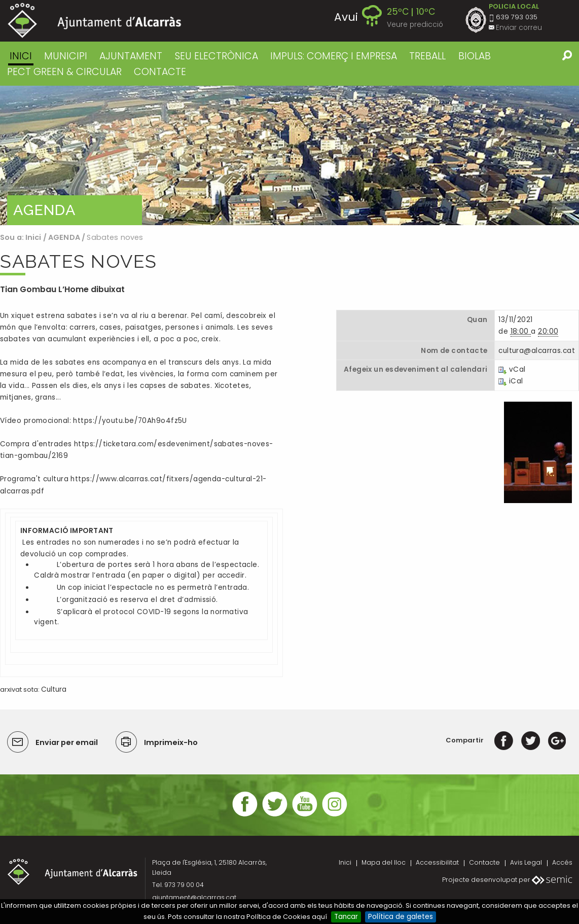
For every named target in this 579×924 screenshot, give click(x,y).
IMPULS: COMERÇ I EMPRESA (334, 56)
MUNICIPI (66, 56)
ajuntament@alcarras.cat (194, 897)
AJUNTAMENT (131, 56)
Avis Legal (526, 862)
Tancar (346, 917)
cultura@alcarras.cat (537, 351)
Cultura (54, 689)
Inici (21, 56)
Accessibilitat (437, 862)
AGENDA (64, 237)
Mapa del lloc (384, 862)
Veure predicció (415, 25)
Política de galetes (401, 917)
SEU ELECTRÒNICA (216, 56)
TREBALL (427, 56)
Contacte (484, 862)
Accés (562, 862)
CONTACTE (160, 72)
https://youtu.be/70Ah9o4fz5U (130, 421)
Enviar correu (519, 28)
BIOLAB (475, 56)
